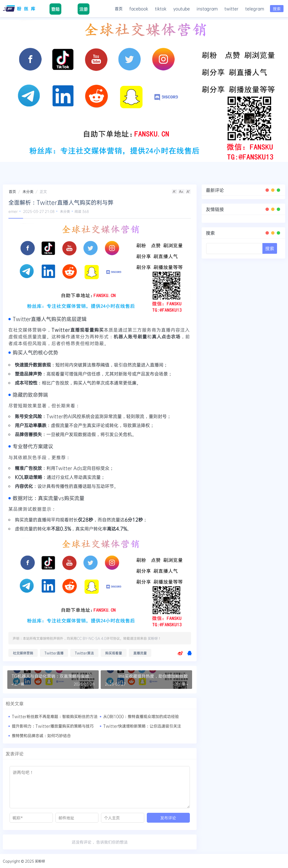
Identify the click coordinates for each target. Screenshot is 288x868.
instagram (207, 9)
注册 (84, 9)
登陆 (55, 9)
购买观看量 (114, 653)
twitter (231, 9)
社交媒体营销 (23, 653)
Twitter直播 (54, 653)
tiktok (161, 9)
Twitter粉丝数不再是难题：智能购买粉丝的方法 (55, 716)
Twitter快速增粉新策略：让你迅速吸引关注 (142, 726)
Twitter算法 (84, 653)
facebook (139, 9)
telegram (255, 9)
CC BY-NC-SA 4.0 (92, 638)
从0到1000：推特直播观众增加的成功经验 (141, 716)
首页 (119, 9)
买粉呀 (153, 638)
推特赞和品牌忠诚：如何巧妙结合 (41, 735)
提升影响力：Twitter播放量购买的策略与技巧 (53, 726)
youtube (182, 9)
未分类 (28, 192)
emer (13, 211)
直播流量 (140, 653)
